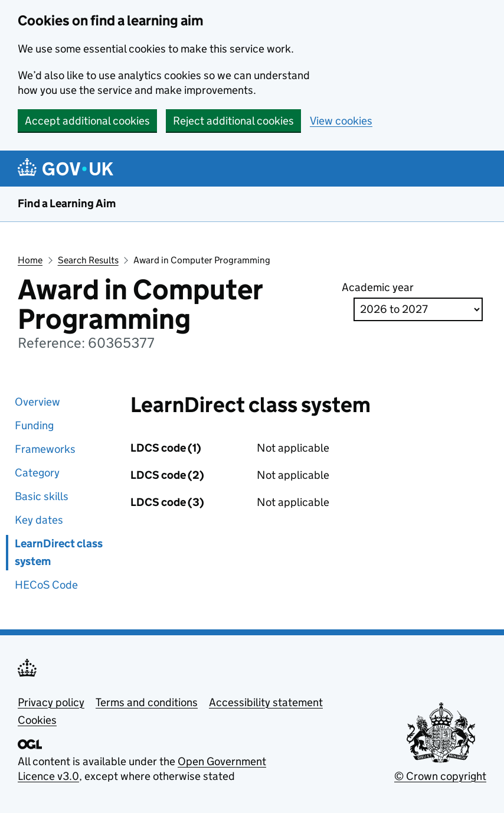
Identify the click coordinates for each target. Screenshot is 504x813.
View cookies (341, 121)
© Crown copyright (440, 776)
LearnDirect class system (59, 552)
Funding (34, 425)
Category (37, 473)
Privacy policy (51, 702)
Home (30, 260)
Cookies (37, 720)
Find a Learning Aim (67, 203)
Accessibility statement (266, 702)
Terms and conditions (147, 702)
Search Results (88, 260)
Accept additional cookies (87, 121)
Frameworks (45, 449)
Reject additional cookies (233, 121)
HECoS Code (46, 585)
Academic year (378, 287)
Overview (37, 402)
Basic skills (42, 496)
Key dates (39, 520)
